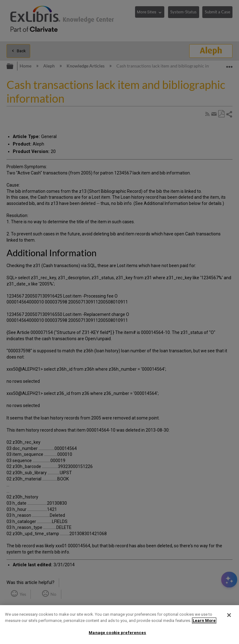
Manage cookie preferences (117, 633)
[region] (119, 625)
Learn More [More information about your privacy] (204, 621)
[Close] (229, 615)
